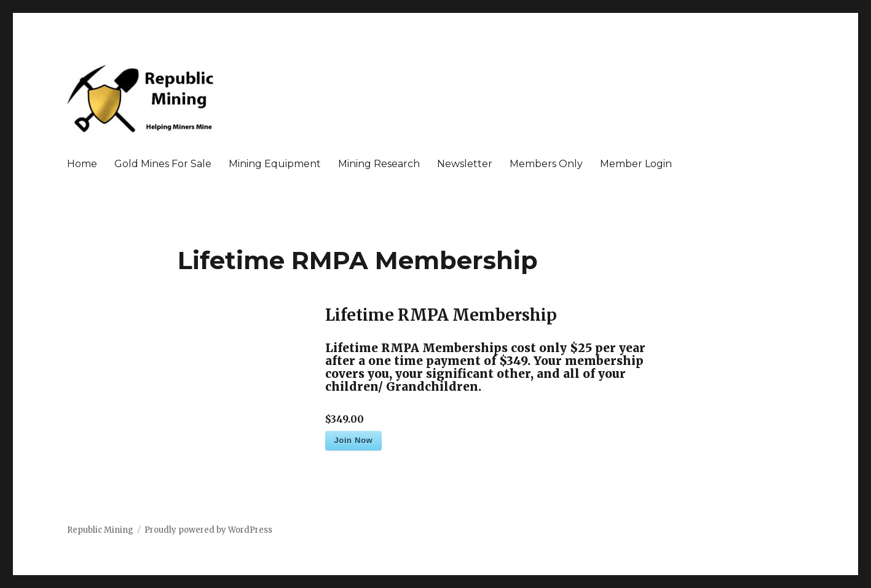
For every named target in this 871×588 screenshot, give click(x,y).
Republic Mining (100, 530)
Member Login (636, 164)
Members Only (546, 164)
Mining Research (379, 164)
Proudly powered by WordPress (208, 530)
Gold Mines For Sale (163, 164)
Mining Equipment (275, 164)
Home (82, 164)
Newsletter (465, 164)
